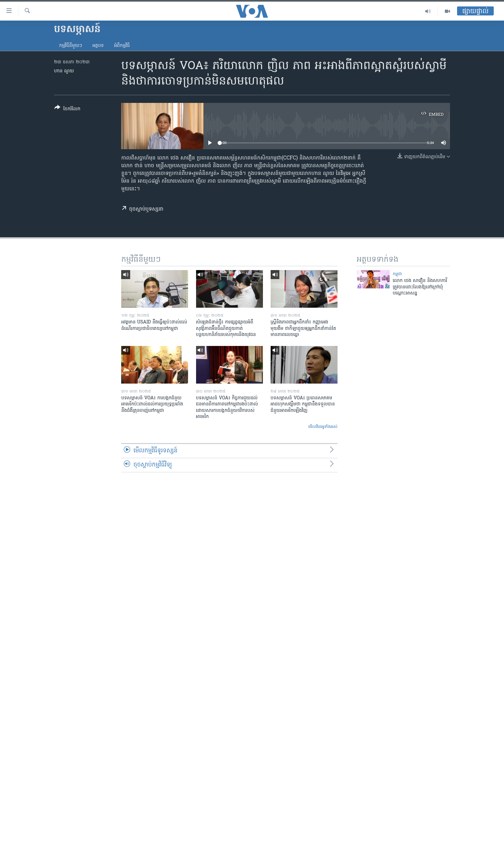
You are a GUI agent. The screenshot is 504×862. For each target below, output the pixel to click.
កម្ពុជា (397, 274)
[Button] (67, 109)
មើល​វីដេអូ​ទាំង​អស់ (323, 427)
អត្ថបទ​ (98, 46)
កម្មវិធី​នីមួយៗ (71, 46)
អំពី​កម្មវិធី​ (122, 46)
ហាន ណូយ (64, 71)
